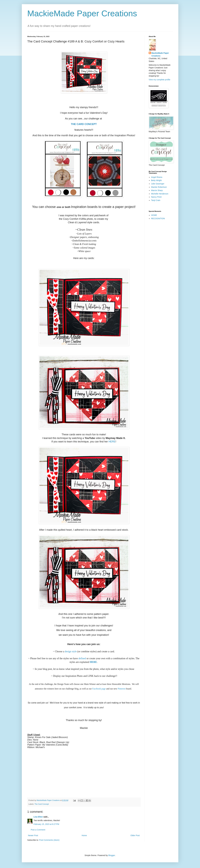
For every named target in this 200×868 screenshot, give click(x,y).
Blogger (112, 855)
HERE (112, 442)
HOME (154, 215)
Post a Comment (38, 830)
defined (82, 658)
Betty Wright (156, 180)
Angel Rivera (157, 177)
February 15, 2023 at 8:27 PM (46, 824)
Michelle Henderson (160, 194)
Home (84, 835)
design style (71, 651)
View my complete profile (160, 80)
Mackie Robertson (159, 187)
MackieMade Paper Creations (82, 13)
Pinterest (122, 689)
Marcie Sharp (157, 190)
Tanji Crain (156, 200)
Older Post (135, 835)
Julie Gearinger (158, 184)
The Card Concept (42, 804)
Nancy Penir (156, 197)
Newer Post (33, 835)
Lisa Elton (38, 817)
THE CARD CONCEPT (84, 124)
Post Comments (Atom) (49, 840)
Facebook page (99, 689)
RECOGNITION (158, 218)
